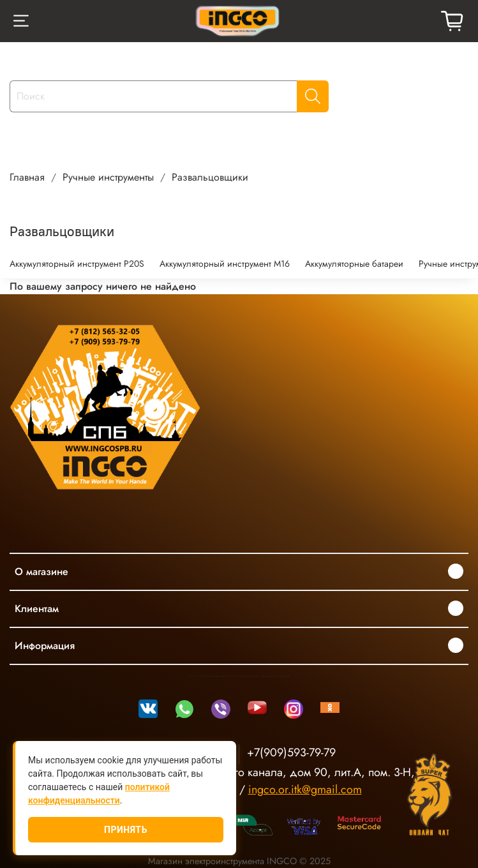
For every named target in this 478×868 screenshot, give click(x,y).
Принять (126, 830)
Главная (27, 177)
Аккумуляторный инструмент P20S (77, 264)
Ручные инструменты (108, 177)
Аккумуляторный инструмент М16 (225, 264)
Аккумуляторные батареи (354, 264)
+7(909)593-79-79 (291, 752)
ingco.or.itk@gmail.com (305, 789)
